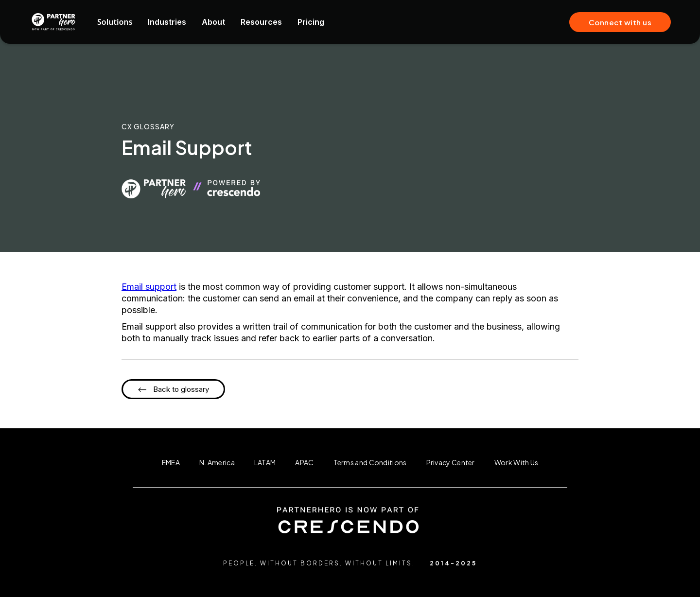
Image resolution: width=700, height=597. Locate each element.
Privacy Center (451, 462)
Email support (149, 287)
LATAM (265, 462)
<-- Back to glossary (173, 389)
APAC (304, 462)
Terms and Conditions (370, 462)
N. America (217, 462)
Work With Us (516, 462)
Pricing (311, 22)
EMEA (171, 462)
